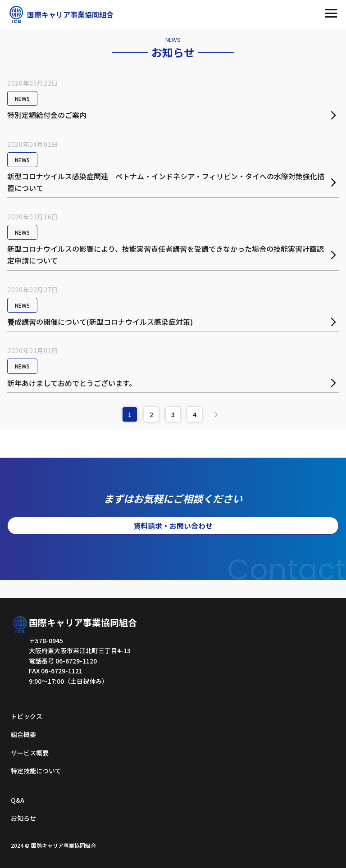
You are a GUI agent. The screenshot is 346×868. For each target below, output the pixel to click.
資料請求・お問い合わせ (173, 526)
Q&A (18, 800)
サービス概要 (30, 753)
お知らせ (23, 818)
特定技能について (36, 771)
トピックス (27, 716)
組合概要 (23, 734)
